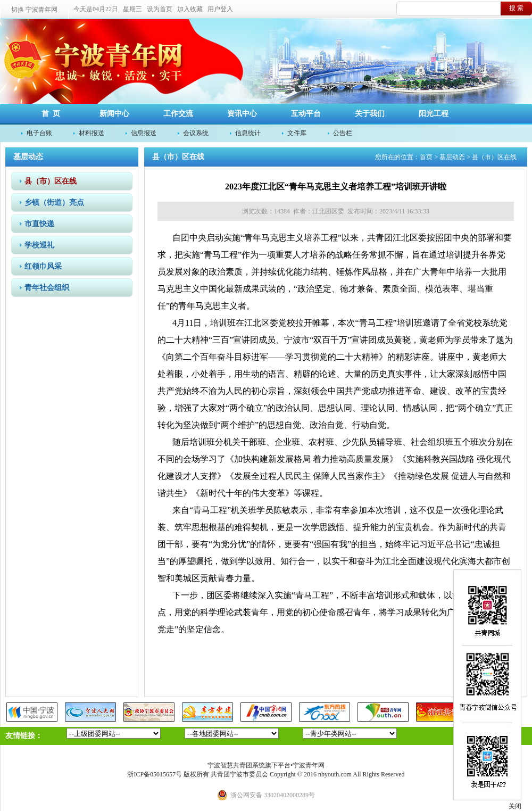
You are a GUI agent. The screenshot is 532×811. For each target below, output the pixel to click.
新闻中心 (114, 114)
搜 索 (516, 8)
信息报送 (144, 133)
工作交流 (178, 114)
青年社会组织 (47, 288)
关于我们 (370, 114)
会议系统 (196, 133)
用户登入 (220, 9)
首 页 (51, 114)
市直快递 (39, 224)
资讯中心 (242, 114)
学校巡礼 (39, 245)
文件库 (297, 133)
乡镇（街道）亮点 (54, 202)
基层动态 (452, 157)
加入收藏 (190, 9)
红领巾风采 (43, 266)
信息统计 (248, 133)
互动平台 (306, 114)
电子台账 (39, 133)
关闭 (515, 806)
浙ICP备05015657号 (155, 774)
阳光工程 (434, 114)
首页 (426, 157)
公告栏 (343, 133)
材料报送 (92, 133)
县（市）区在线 (51, 181)
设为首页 (160, 9)
